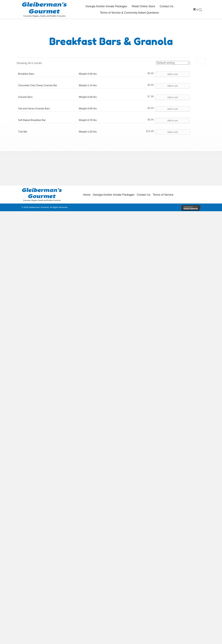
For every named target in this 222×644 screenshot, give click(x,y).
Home (87, 195)
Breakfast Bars (26, 74)
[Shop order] (173, 63)
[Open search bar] (200, 10)
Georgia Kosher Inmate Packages (114, 195)
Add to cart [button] (173, 74)
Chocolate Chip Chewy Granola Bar (38, 85)
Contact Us (144, 195)
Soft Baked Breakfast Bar (32, 120)
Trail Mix (23, 132)
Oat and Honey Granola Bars (34, 109)
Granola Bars (25, 97)
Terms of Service (163, 195)
